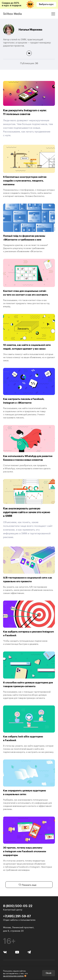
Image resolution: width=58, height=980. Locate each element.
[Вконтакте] (5, 952)
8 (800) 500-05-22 (18, 906)
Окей (48, 973)
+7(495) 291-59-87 (17, 916)
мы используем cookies (13, 976)
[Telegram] (29, 952)
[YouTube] (17, 952)
